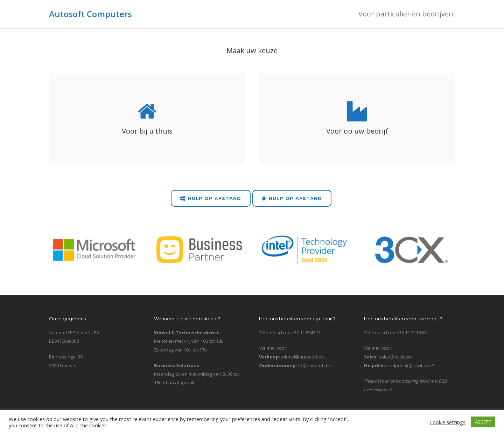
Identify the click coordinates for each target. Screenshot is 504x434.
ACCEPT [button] (483, 422)
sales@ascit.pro (396, 357)
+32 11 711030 (411, 333)
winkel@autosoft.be (303, 357)
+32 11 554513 (306, 333)
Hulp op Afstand (211, 198)
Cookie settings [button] (447, 422)
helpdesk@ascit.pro (410, 365)
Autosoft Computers (90, 14)
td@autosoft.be (315, 365)
